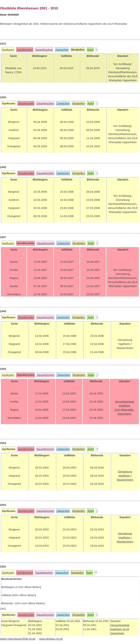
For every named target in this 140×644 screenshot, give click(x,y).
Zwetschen (62, 50)
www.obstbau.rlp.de (51, 639)
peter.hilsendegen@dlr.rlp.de (18, 639)
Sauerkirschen (44, 50)
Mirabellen (79, 103)
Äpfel (90, 50)
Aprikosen (8, 50)
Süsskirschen (25, 50)
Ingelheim (116, 629)
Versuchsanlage (120, 625)
